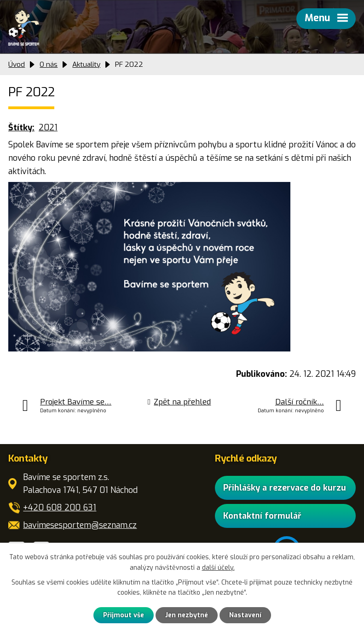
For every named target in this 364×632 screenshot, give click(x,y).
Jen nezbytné (187, 615)
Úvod (17, 64)
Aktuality (86, 64)
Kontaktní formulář (262, 515)
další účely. (218, 568)
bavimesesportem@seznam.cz (80, 525)
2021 (48, 128)
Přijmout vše (124, 615)
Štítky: (21, 128)
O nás (49, 64)
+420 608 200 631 (60, 508)
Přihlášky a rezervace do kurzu (285, 487)
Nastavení (245, 615)
